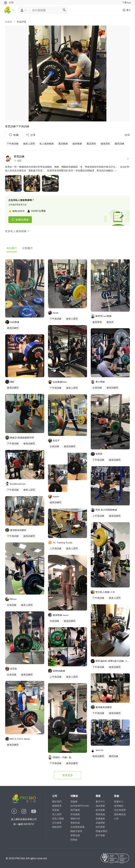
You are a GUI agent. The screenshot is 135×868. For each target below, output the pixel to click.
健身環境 (97, 322)
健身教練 (77, 144)
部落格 (56, 810)
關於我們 (57, 801)
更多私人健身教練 (18, 231)
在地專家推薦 (77, 827)
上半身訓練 (56, 548)
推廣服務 (100, 818)
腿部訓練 (119, 144)
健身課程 (105, 144)
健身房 (110, 322)
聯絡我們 (57, 827)
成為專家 (100, 806)
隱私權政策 (120, 814)
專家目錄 (75, 823)
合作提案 (57, 823)
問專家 (74, 840)
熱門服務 (75, 810)
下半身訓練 (13, 144)
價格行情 (75, 818)
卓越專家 (100, 823)
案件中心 (100, 801)
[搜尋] (64, 10)
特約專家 (100, 827)
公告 (116, 818)
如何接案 (100, 810)
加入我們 (57, 814)
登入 (126, 10)
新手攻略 (100, 835)
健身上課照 (29, 144)
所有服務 (75, 814)
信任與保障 (120, 810)
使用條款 (119, 806)
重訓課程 (91, 144)
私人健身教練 (47, 144)
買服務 (74, 801)
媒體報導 (57, 806)
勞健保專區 (101, 831)
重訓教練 (63, 144)
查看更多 (68, 775)
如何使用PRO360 (80, 806)
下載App (127, 2)
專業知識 (75, 835)
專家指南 (100, 814)
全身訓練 (12, 605)
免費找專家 (20, 220)
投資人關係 (58, 818)
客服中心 (119, 801)
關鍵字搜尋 (76, 831)
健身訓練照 (13, 328)
